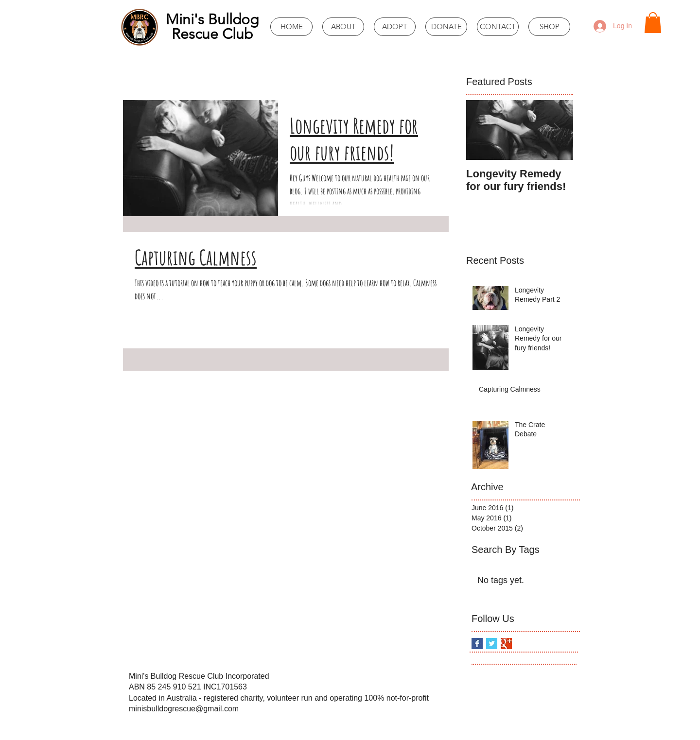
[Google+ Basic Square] (506, 644)
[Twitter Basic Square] (492, 644)
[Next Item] (558, 130)
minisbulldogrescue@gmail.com (184, 709)
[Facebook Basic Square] (477, 644)
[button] (653, 23)
